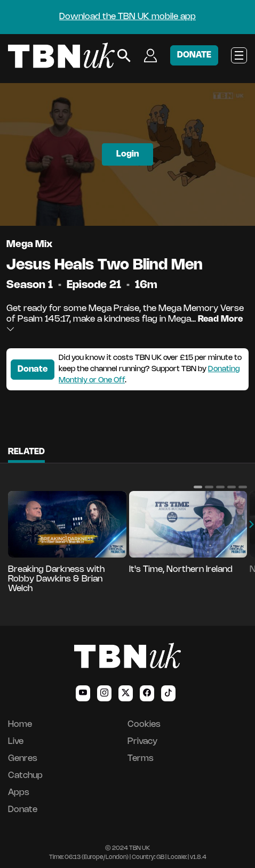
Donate (33, 369)
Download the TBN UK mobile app (127, 17)
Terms (141, 759)
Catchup (25, 776)
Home (20, 724)
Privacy (142, 742)
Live (16, 742)
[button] (198, 487)
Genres (23, 759)
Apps (19, 793)
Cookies (144, 724)
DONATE (194, 55)
